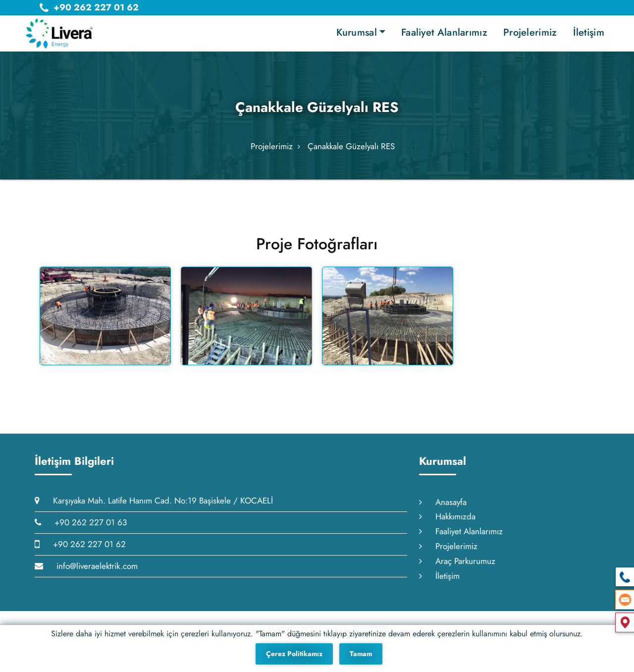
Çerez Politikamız (294, 654)
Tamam (361, 654)
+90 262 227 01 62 (80, 558)
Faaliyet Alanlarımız (444, 32)
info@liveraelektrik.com (86, 579)
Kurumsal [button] (356, 32)
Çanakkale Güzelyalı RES (351, 154)
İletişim (589, 32)
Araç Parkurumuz (457, 574)
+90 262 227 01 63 (81, 536)
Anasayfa (443, 515)
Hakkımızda (447, 530)
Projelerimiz (530, 32)
